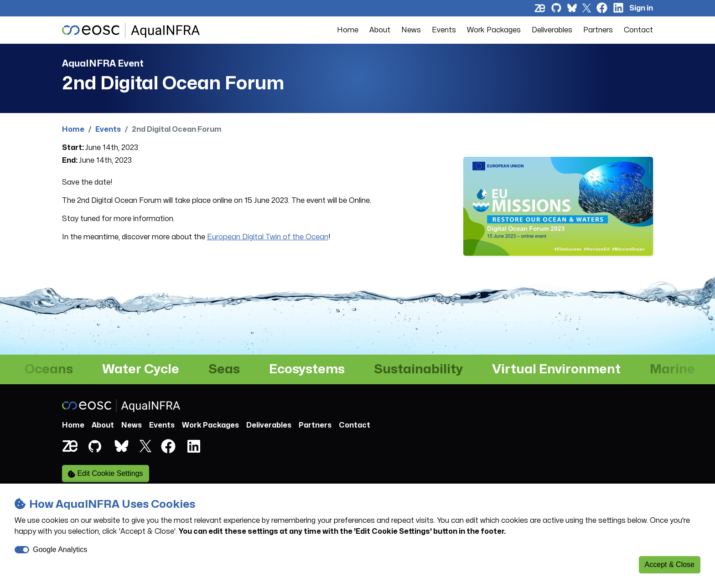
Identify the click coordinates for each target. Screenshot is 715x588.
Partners (598, 30)
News (411, 30)
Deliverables (552, 30)
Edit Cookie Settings (106, 474)
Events (444, 30)
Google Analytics (60, 549)
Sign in (641, 8)
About (380, 30)
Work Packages (494, 30)
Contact (638, 30)
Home (348, 30)
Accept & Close (670, 565)
